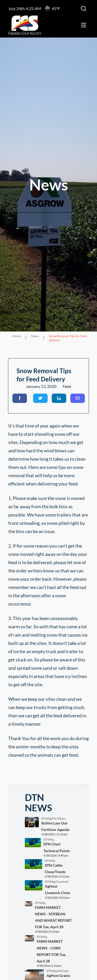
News (35, 336)
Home (17, 336)
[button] (20, 398)
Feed (67, 386)
